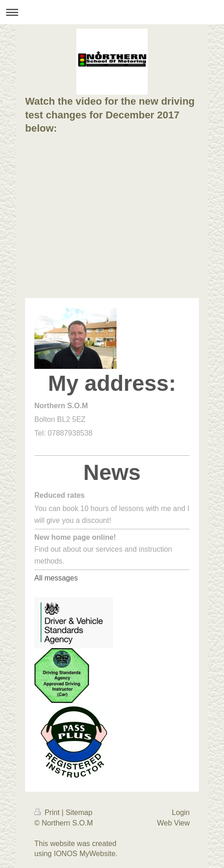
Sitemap (79, 812)
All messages (56, 578)
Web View (173, 823)
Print (48, 812)
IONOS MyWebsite (85, 854)
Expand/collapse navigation (112, 12)
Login (181, 812)
